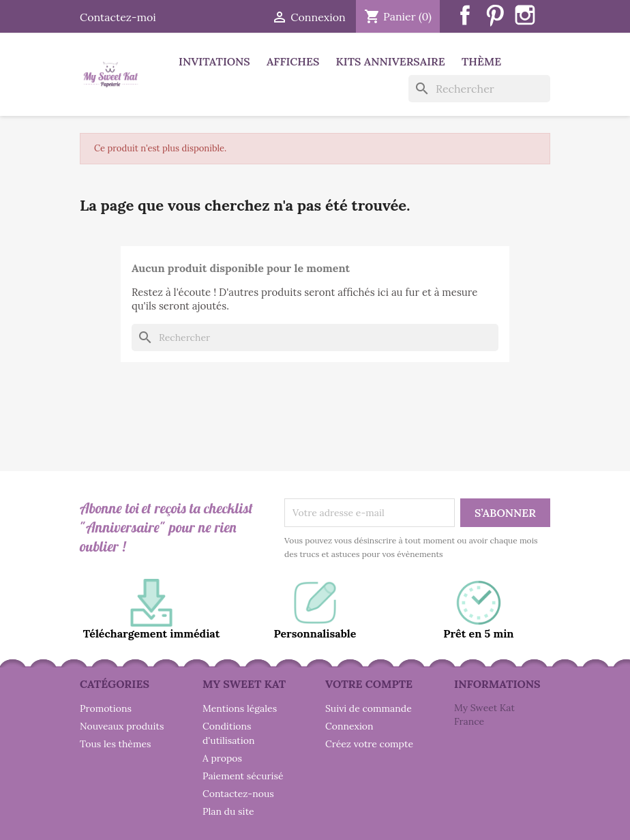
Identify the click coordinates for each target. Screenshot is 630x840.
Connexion (349, 726)
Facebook (465, 15)
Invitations (214, 61)
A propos (222, 758)
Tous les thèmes (116, 744)
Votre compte (369, 684)
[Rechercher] (479, 89)
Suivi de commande (369, 708)
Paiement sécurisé (243, 776)
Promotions (106, 708)
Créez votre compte (369, 744)
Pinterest (495, 15)
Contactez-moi (118, 17)
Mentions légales (240, 708)
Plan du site (228, 811)
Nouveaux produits (122, 726)
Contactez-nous (238, 794)
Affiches (293, 61)
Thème (481, 61)
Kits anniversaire (391, 61)
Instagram (525, 15)
